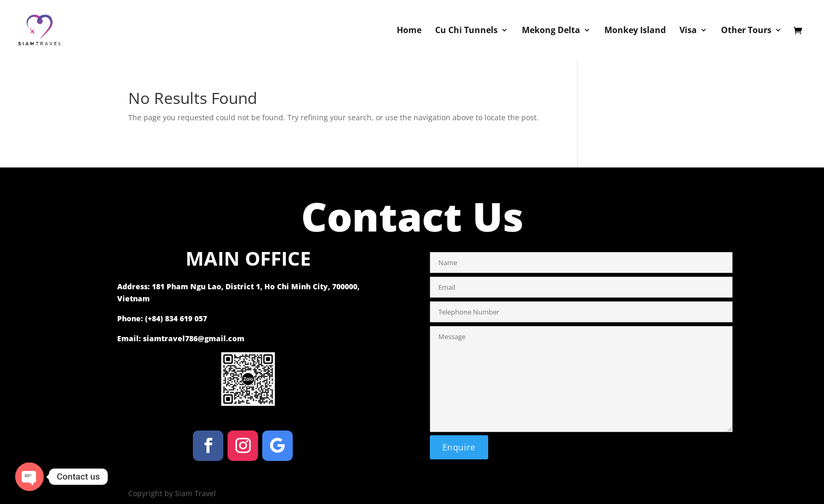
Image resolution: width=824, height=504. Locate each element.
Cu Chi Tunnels (466, 31)
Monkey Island (635, 31)
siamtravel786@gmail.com (194, 338)
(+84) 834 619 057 (176, 318)
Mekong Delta (551, 31)
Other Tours (746, 31)
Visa (688, 31)
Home (409, 31)
